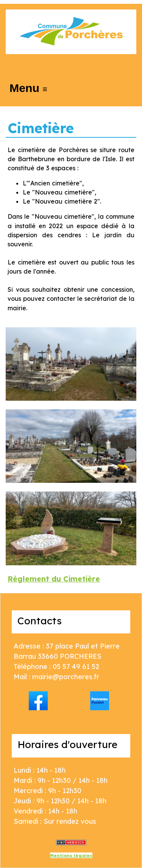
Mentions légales (71, 855)
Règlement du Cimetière (54, 579)
